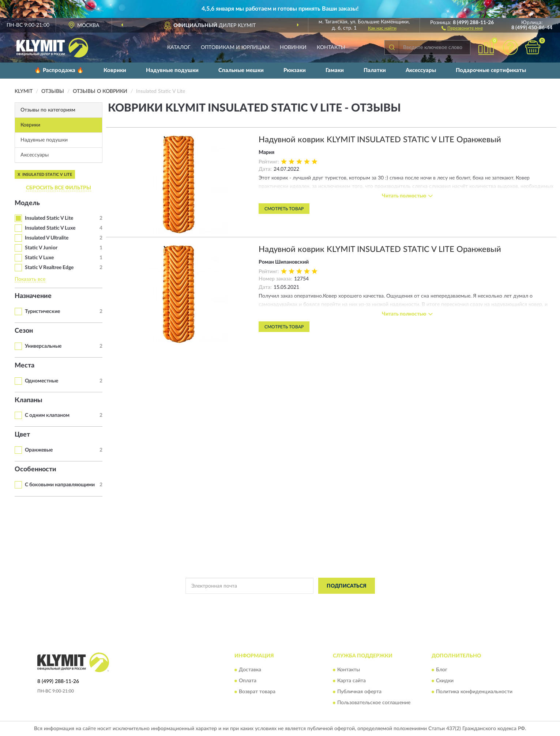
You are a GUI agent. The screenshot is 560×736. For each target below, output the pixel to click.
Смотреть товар (284, 209)
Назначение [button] (33, 296)
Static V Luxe (39, 258)
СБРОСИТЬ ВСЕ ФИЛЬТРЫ (59, 188)
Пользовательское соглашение (374, 703)
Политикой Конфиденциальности (281, 602)
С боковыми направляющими (60, 485)
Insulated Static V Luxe (50, 228)
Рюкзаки (295, 70)
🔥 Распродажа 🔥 (59, 70)
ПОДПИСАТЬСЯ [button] (347, 586)
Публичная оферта (359, 692)
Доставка (250, 670)
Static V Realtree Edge (49, 268)
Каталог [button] (179, 48)
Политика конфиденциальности (474, 692)
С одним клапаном (47, 415)
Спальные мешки (241, 70)
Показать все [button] (30, 279)
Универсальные (43, 346)
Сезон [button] (24, 331)
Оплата (248, 681)
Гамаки (335, 70)
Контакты (331, 48)
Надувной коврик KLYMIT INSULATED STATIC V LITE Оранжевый (380, 140)
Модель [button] (27, 203)
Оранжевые (39, 450)
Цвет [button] (22, 435)
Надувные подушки (172, 70)
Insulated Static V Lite (49, 218)
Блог (442, 670)
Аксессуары (421, 70)
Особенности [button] (35, 469)
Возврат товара (257, 692)
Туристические (42, 312)
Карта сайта (352, 681)
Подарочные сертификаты (491, 70)
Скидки (445, 681)
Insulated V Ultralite (47, 238)
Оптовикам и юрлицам (235, 48)
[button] (462, 28)
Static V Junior (41, 248)
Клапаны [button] (29, 400)
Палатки (375, 70)
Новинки (293, 48)
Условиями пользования (345, 602)
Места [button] (25, 366)
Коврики (115, 70)
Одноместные (42, 381)
